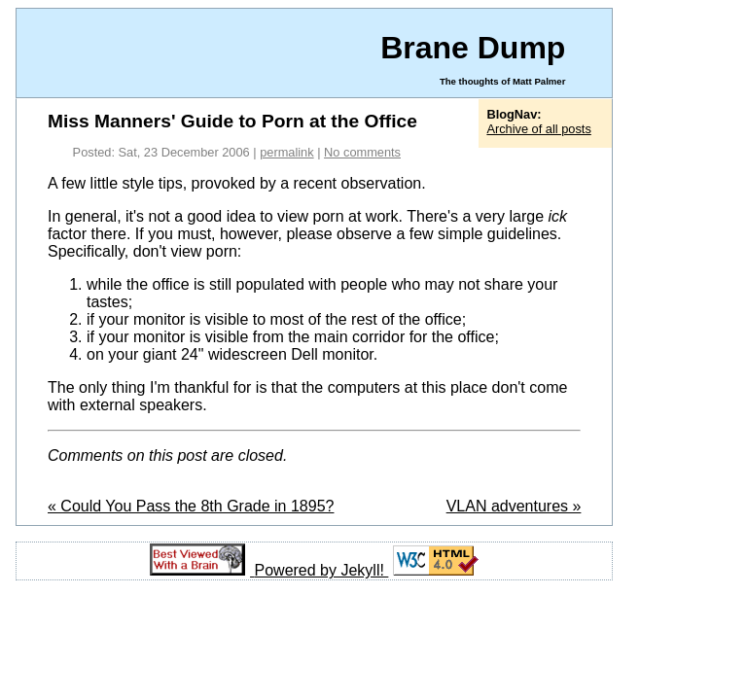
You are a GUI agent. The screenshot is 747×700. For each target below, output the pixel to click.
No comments (362, 152)
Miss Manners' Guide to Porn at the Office (232, 121)
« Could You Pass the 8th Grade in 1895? (191, 506)
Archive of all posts (538, 129)
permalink (286, 152)
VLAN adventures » (514, 506)
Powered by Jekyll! (322, 570)
